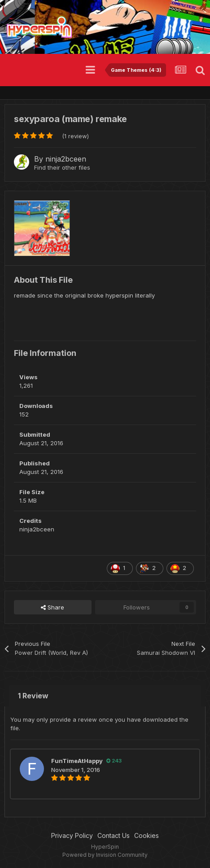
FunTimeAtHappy (77, 761)
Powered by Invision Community (105, 855)
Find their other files (62, 167)
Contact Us (114, 835)
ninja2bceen (66, 159)
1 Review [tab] (33, 696)
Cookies (147, 835)
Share (52, 607)
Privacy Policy (72, 835)
